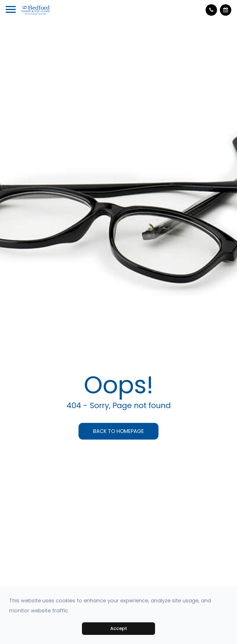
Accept (119, 628)
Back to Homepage (118, 431)
